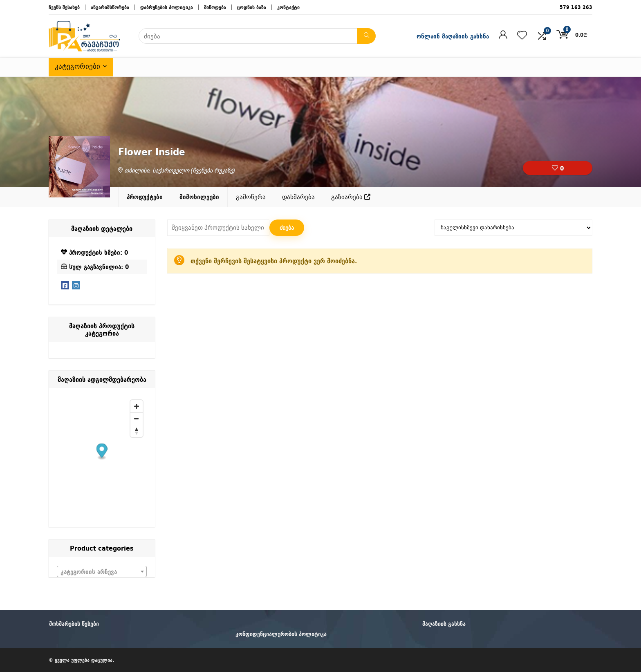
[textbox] (102, 572)
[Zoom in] (137, 406)
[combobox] (102, 571)
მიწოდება (215, 7)
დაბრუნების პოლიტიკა (167, 7)
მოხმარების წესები (74, 624)
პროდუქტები (145, 197)
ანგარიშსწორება (110, 7)
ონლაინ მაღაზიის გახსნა (453, 36)
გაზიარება (351, 197)
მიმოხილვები (199, 197)
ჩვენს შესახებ (64, 7)
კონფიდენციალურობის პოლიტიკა (281, 634)
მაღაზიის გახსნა (444, 624)
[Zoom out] (137, 419)
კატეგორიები (77, 66)
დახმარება (298, 197)
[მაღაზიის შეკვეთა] (513, 228)
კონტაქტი (288, 7)
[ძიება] (366, 36)
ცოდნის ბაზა (252, 7)
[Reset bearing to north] (137, 431)
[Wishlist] (522, 36)
